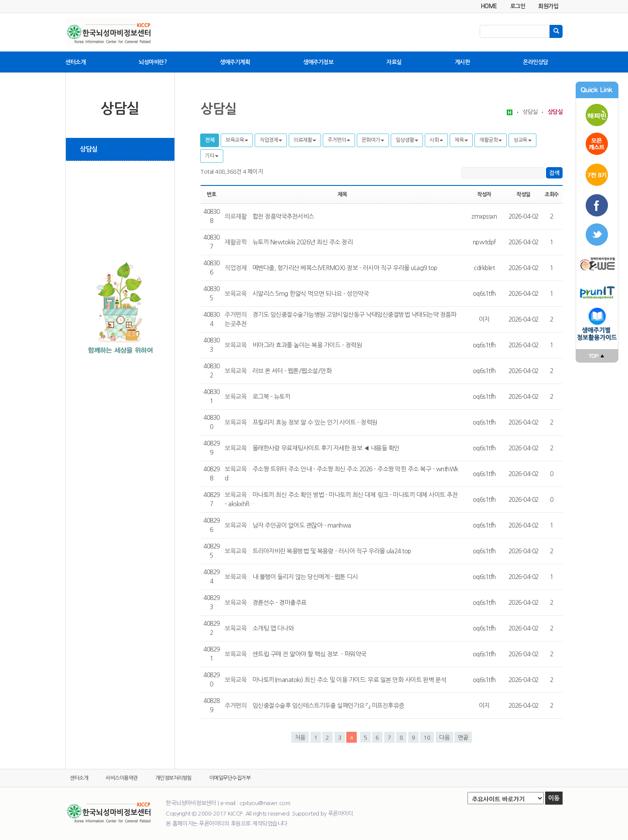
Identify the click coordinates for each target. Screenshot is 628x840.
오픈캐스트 (597, 144)
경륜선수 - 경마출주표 (280, 603)
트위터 (597, 236)
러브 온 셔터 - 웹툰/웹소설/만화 (292, 371)
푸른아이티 (597, 292)
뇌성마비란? (153, 62)
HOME (489, 6)
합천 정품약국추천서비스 (283, 216)
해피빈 (597, 113)
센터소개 (75, 62)
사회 (436, 140)
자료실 (394, 62)
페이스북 (597, 205)
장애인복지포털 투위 (597, 264)
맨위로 (597, 356)
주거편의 (339, 140)
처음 (300, 738)
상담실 (89, 149)
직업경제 (271, 140)
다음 (444, 738)
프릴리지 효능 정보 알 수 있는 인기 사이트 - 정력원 (315, 422)
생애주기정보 (318, 62)
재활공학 (491, 140)
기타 (212, 156)
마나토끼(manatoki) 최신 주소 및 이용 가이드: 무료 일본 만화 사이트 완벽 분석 (350, 680)
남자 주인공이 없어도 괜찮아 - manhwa (302, 525)
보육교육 (237, 140)
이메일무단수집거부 (230, 778)
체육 (461, 140)
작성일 (523, 195)
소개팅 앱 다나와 (273, 628)
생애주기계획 (235, 62)
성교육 (522, 140)
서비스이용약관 (122, 778)
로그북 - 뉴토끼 (271, 397)
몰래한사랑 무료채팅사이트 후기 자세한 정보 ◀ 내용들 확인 (326, 448)
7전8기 (597, 175)
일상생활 (407, 140)
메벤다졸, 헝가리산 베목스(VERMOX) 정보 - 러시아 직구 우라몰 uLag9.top (345, 268)
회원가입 (548, 6)
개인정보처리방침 (174, 778)
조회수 (552, 195)
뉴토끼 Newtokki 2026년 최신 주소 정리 (303, 242)
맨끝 (463, 738)
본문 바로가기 (0, 0)
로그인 (518, 6)
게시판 (462, 62)
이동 (554, 798)
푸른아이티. (341, 814)
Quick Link (597, 90)
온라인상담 (536, 62)
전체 (210, 140)
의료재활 (305, 140)
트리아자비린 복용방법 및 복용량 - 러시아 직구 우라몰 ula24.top (332, 551)
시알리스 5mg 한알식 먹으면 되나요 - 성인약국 (311, 294)
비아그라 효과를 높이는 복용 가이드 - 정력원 (307, 345)
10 (427, 738)
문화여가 (373, 140)
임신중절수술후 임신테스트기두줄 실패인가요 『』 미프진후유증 (328, 706)
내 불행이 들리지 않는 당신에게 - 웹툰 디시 (305, 577)
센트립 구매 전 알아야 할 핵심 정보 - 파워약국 (309, 654)
